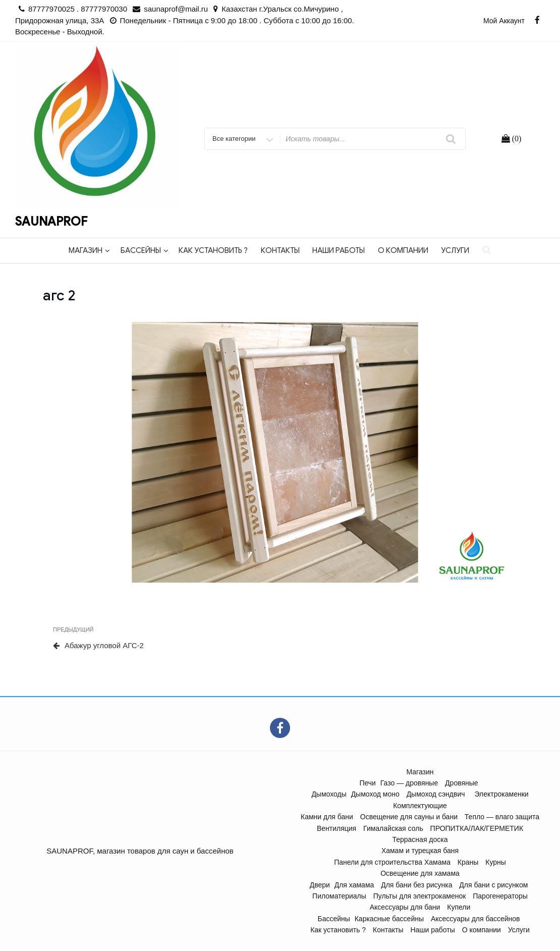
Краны (468, 862)
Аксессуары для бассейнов (475, 919)
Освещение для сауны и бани (409, 817)
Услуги (455, 250)
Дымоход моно (375, 794)
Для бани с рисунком (493, 885)
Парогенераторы (500, 896)
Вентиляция (337, 828)
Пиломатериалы (339, 896)
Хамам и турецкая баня (420, 851)
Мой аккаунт (504, 21)
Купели (459, 907)
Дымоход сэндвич (436, 794)
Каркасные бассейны (389, 919)
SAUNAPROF (51, 222)
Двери (320, 885)
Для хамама (354, 885)
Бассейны (145, 250)
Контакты (280, 250)
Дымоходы (329, 794)
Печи (368, 783)
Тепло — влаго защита (502, 817)
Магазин (89, 250)
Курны (496, 862)
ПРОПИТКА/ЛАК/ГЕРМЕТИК (477, 828)
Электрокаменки (501, 794)
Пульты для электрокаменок (420, 896)
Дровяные (462, 783)
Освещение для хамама (420, 873)
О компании (403, 250)
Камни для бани (327, 817)
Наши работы (339, 250)
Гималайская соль (393, 828)
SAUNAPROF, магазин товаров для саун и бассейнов (140, 851)
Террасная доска (420, 839)
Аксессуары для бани (405, 907)
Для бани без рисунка (416, 885)
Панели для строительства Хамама (392, 862)
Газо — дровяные (409, 783)
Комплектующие (420, 806)
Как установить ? (213, 250)
